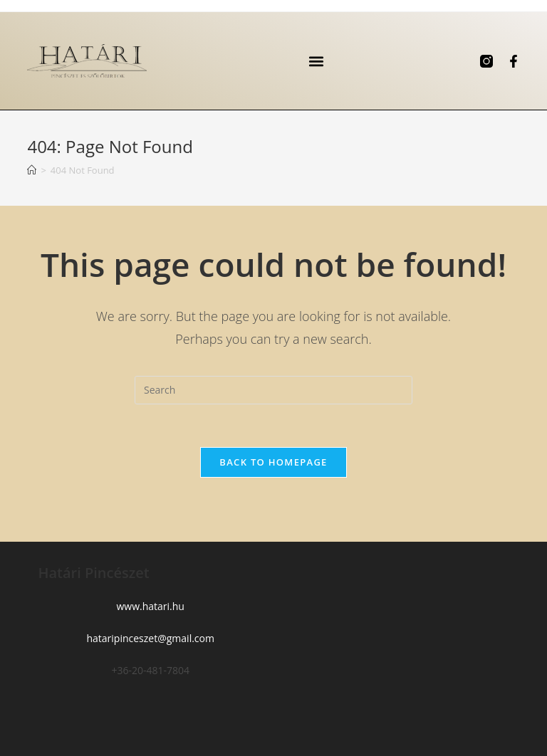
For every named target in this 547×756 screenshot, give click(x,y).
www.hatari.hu (150, 606)
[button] (317, 61)
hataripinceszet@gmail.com (150, 638)
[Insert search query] (273, 390)
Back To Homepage (273, 462)
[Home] (32, 170)
